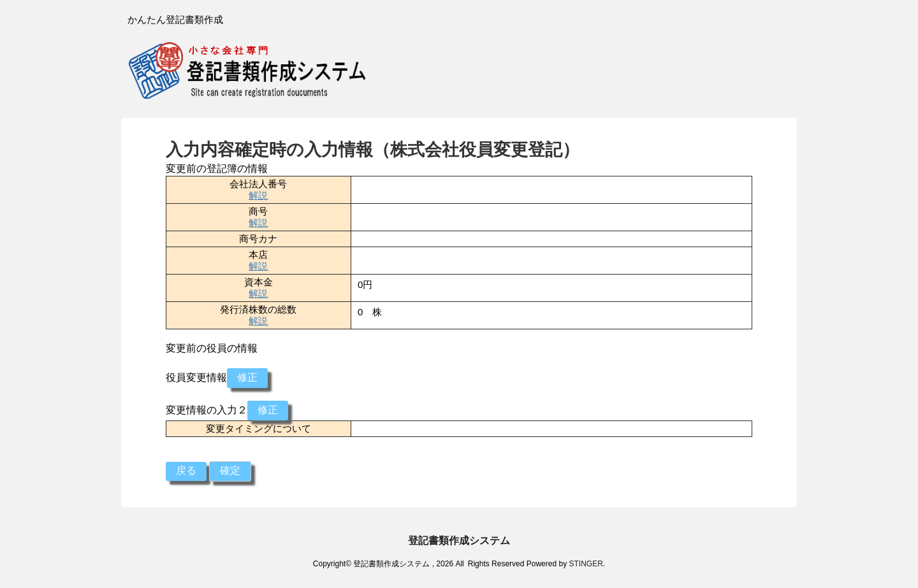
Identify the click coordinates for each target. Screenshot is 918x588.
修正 (247, 377)
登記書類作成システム (459, 541)
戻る (186, 470)
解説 (258, 195)
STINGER (586, 564)
